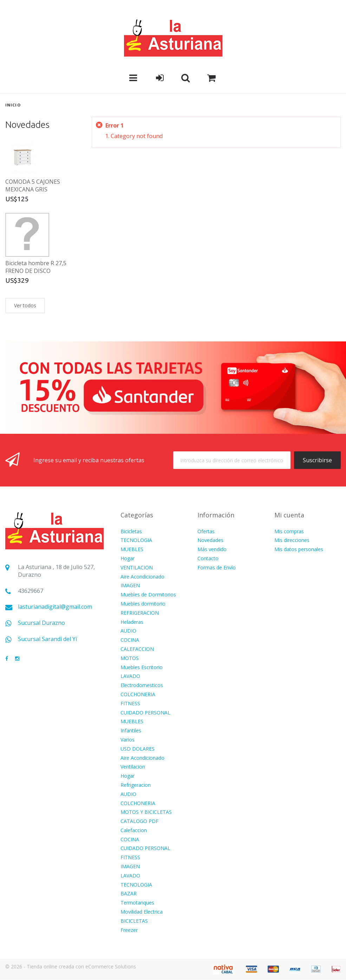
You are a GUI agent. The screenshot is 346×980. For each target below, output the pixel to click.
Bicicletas (131, 532)
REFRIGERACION (140, 613)
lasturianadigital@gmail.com (55, 607)
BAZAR (129, 894)
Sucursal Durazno (41, 623)
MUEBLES (132, 550)
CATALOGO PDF (139, 821)
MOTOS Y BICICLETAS (146, 812)
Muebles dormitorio (143, 604)
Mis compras (289, 532)
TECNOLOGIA (136, 540)
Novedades (27, 125)
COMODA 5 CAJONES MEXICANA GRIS (33, 185)
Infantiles (131, 731)
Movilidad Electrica (142, 912)
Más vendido (212, 550)
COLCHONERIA (138, 695)
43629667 (31, 591)
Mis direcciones (292, 540)
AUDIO (128, 631)
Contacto (208, 559)
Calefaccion (134, 831)
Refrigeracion (136, 785)
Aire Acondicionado (142, 577)
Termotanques (137, 903)
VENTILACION (137, 568)
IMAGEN (130, 586)
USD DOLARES (138, 749)
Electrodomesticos (142, 685)
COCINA (130, 640)
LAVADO (130, 676)
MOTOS (130, 658)
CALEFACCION (137, 649)
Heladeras (132, 622)
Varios (128, 740)
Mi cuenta (289, 515)
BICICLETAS (134, 921)
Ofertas (206, 532)
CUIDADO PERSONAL (145, 713)
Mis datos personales (299, 550)
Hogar (128, 559)
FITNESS (130, 704)
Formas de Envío (217, 568)
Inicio (13, 105)
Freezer (129, 930)
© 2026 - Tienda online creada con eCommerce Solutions (71, 966)
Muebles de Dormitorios (148, 595)
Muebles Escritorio (142, 668)
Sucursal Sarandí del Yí (47, 639)
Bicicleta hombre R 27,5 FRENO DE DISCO (36, 267)
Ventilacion (133, 767)
